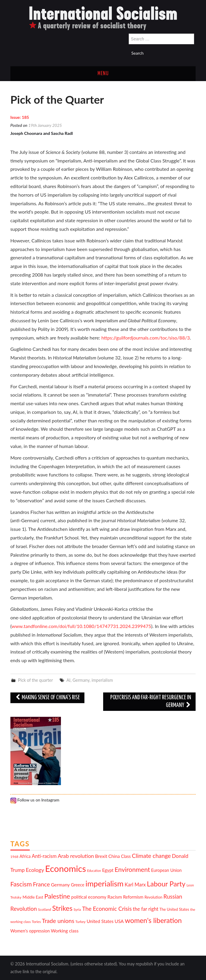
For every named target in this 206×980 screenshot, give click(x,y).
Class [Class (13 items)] (126, 856)
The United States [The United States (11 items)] (174, 909)
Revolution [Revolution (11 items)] (153, 897)
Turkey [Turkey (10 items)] (81, 921)
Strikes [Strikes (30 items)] (62, 908)
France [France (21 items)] (41, 884)
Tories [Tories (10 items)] (36, 921)
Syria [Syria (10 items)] (77, 909)
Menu (103, 74)
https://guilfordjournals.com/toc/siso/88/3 (146, 338)
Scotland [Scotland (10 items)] (45, 909)
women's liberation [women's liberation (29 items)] (153, 920)
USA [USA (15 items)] (119, 921)
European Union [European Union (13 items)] (166, 870)
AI (68, 680)
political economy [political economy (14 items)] (89, 897)
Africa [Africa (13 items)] (25, 856)
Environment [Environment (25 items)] (132, 869)
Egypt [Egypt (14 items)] (108, 870)
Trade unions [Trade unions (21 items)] (58, 921)
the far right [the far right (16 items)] (146, 909)
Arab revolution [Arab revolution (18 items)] (76, 856)
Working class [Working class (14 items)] (65, 931)
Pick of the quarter (36, 680)
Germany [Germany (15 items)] (60, 884)
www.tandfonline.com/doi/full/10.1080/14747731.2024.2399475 (81, 626)
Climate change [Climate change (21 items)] (151, 856)
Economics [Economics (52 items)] (66, 868)
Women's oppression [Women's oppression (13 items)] (30, 931)
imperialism (102, 680)
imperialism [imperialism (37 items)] (104, 883)
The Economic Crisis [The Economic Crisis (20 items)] (107, 909)
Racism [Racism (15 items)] (115, 897)
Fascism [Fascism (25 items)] (21, 884)
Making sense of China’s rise (48, 698)
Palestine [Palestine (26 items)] (57, 896)
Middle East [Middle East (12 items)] (33, 897)
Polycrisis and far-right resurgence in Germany (151, 702)
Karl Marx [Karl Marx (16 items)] (135, 885)
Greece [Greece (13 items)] (77, 885)
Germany (81, 680)
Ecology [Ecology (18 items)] (35, 870)
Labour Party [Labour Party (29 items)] (166, 884)
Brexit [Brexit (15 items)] (101, 856)
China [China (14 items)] (114, 856)
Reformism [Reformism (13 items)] (133, 897)
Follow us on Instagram (35, 800)
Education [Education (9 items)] (94, 871)
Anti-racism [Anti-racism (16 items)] (44, 856)
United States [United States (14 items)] (100, 921)
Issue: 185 (20, 117)
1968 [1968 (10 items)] (14, 856)
